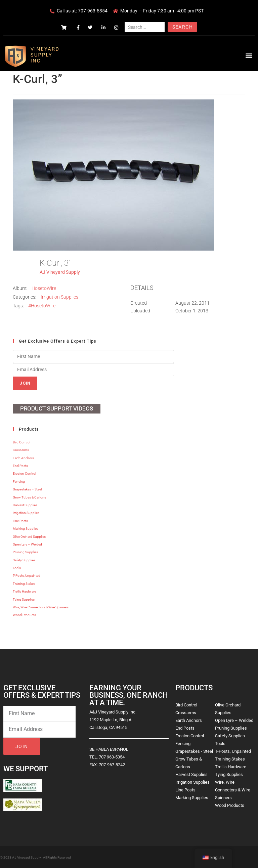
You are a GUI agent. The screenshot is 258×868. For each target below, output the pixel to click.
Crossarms (21, 450)
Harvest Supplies (25, 505)
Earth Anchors (23, 458)
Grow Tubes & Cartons (29, 497)
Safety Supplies (24, 560)
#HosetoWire (42, 306)
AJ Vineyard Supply (60, 272)
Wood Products (24, 615)
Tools (17, 568)
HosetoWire (44, 288)
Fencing (19, 482)
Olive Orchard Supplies (29, 537)
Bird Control (21, 442)
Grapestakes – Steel (27, 489)
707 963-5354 (112, 757)
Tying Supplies (24, 599)
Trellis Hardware (24, 591)
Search (183, 27)
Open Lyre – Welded (27, 544)
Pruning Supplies (25, 552)
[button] (249, 55)
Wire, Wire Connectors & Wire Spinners (41, 607)
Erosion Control (24, 473)
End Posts (20, 466)
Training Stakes (24, 584)
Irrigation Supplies (59, 297)
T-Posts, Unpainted (27, 576)
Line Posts (20, 521)
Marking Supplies (26, 529)
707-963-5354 (93, 11)
